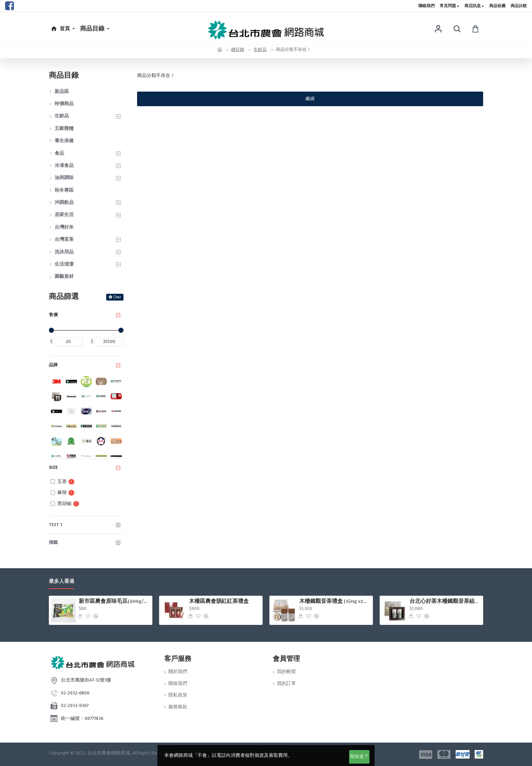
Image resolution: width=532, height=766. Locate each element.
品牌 (53, 365)
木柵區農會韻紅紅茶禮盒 (219, 601)
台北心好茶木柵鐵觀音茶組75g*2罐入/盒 (445, 601)
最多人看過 (62, 582)
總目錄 (238, 50)
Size (53, 467)
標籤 (53, 542)
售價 (53, 315)
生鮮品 (260, 50)
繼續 (310, 99)
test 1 (55, 525)
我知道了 (359, 757)
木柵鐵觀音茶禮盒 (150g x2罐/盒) (335, 601)
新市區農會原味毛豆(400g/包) (114, 601)
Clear (117, 297)
